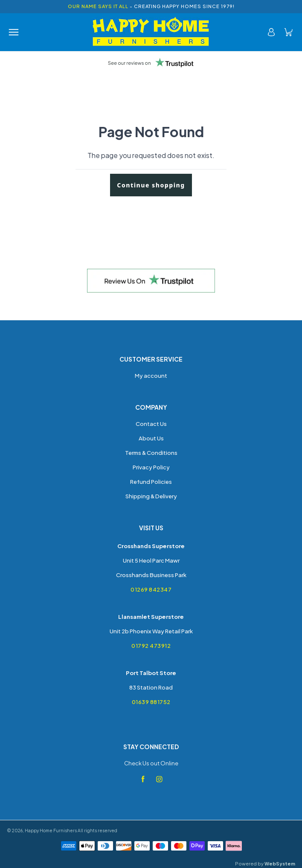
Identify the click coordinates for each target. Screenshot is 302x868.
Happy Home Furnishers (51, 831)
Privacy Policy (151, 467)
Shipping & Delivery (151, 496)
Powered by (265, 864)
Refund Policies (151, 482)
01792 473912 (151, 646)
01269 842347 (151, 589)
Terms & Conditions (151, 453)
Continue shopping (151, 185)
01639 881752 (151, 702)
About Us (151, 438)
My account (151, 376)
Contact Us (151, 424)
